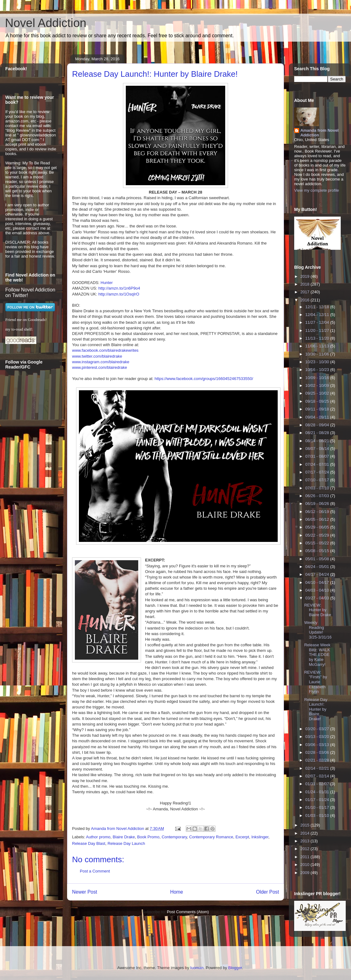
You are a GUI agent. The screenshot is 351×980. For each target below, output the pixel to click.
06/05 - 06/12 (318, 519)
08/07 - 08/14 (318, 449)
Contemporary (174, 837)
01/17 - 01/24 (318, 800)
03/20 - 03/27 (318, 729)
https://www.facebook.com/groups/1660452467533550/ (204, 379)
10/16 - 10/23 (318, 370)
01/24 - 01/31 (318, 792)
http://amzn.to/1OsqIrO (119, 294)
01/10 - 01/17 (318, 807)
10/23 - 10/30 (318, 362)
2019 (305, 276)
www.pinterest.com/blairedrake (100, 367)
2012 (305, 849)
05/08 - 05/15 (318, 551)
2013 (305, 841)
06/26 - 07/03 (318, 496)
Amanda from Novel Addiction (319, 133)
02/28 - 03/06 (318, 752)
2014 (305, 833)
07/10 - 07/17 (318, 480)
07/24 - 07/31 (318, 464)
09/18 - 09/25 (318, 401)
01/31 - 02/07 (318, 784)
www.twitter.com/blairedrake (97, 356)
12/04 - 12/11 (318, 315)
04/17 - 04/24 (318, 574)
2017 (305, 292)
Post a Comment (95, 871)
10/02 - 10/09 (318, 385)
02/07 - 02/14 (318, 776)
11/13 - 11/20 (318, 338)
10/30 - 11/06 (318, 354)
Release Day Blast (89, 843)
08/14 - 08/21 (318, 441)
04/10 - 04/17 (318, 582)
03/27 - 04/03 (318, 598)
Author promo (98, 837)
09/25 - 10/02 (318, 393)
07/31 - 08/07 (318, 456)
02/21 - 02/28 (318, 760)
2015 (305, 825)
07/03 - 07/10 (318, 488)
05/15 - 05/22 (318, 543)
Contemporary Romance (211, 837)
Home (177, 892)
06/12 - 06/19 (318, 512)
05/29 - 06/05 (318, 527)
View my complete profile (317, 190)
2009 (305, 873)
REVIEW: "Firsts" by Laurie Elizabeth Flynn (315, 682)
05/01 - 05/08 (318, 559)
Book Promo (148, 837)
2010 (305, 865)
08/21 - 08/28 (318, 433)
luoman (197, 968)
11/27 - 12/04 (318, 322)
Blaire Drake (124, 837)
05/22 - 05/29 (318, 535)
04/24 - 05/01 (318, 567)
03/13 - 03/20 (318, 737)
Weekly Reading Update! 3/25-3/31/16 (318, 630)
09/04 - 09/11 (318, 417)
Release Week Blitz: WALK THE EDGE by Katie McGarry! (317, 655)
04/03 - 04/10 (318, 590)
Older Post (267, 892)
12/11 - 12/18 (318, 307)
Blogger (235, 968)
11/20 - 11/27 (318, 330)
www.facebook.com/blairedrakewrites (105, 350)
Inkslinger (260, 837)
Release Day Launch (126, 843)
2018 (305, 284)
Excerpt (242, 837)
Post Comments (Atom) (188, 912)
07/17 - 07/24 (318, 472)
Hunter (107, 283)
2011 (305, 857)
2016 (305, 300)
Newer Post (85, 892)
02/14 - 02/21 (318, 768)
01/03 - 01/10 (318, 815)
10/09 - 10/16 (318, 378)
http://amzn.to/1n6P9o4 (119, 288)
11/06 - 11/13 (318, 346)
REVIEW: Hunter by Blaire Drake (318, 610)
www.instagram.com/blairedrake (101, 362)
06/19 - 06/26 (318, 504)
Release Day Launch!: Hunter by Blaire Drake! (316, 709)
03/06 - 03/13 (318, 745)
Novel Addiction (46, 23)
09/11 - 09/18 (318, 409)
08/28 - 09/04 (318, 425)
